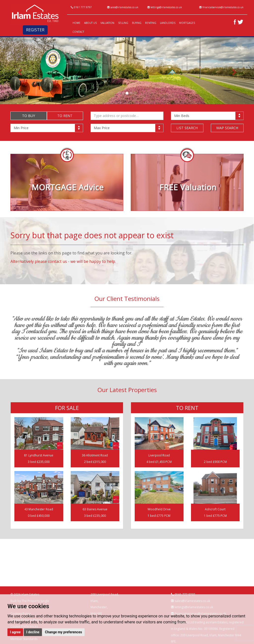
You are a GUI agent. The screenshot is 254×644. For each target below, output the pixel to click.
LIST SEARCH (187, 128)
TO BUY (29, 116)
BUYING (137, 23)
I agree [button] (15, 632)
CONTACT (78, 32)
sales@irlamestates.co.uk (123, 7)
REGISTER (35, 30)
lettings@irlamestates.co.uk (165, 7)
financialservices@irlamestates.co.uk (221, 7)
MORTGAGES (187, 23)
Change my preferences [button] (63, 632)
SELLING (123, 23)
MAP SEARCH (227, 128)
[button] (19, 71)
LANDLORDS (168, 23)
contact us (57, 261)
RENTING (151, 23)
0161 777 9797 (81, 7)
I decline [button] (33, 632)
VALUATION (107, 23)
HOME (76, 23)
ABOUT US (90, 23)
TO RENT (65, 116)
